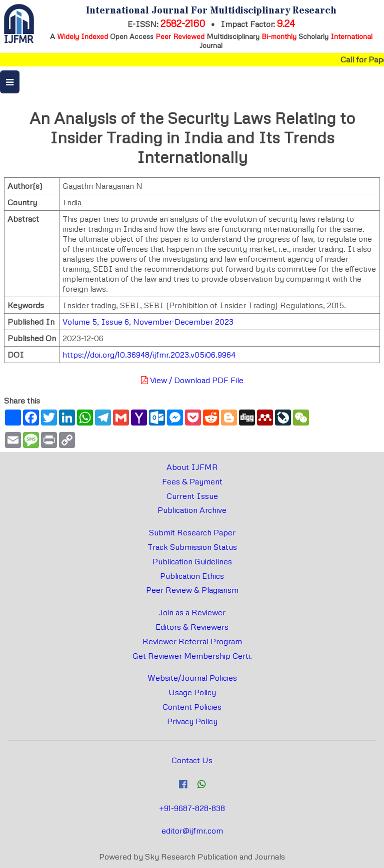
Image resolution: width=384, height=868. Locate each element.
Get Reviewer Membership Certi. (192, 656)
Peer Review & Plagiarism (192, 590)
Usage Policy (192, 692)
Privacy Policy (192, 721)
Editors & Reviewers (192, 627)
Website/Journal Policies (192, 678)
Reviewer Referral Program (192, 641)
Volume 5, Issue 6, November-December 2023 (148, 322)
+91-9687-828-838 (192, 808)
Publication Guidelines (192, 561)
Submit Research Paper (192, 532)
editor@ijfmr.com (192, 831)
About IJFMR (192, 467)
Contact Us (192, 760)
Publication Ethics (192, 576)
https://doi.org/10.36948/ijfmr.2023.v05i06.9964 (149, 355)
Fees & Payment (192, 481)
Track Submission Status (192, 547)
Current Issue (192, 496)
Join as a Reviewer (192, 612)
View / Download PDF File (192, 380)
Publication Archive (192, 510)
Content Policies (192, 707)
